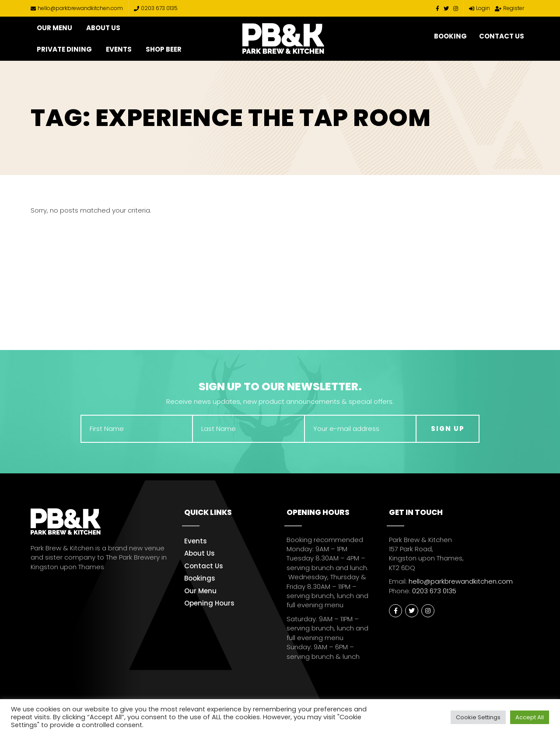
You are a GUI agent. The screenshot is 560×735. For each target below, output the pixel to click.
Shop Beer (164, 49)
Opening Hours (209, 603)
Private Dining (64, 49)
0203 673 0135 (156, 8)
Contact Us (502, 36)
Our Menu (54, 28)
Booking (450, 36)
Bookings (200, 578)
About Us (103, 28)
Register (509, 8)
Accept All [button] (530, 717)
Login (479, 8)
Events (119, 49)
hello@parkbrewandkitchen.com (77, 8)
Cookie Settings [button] (478, 717)
